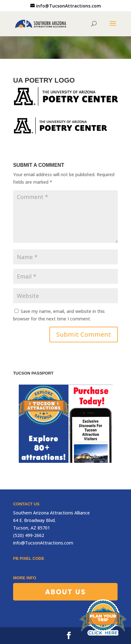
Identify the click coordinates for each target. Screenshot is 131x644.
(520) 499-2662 (29, 535)
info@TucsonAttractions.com (43, 543)
